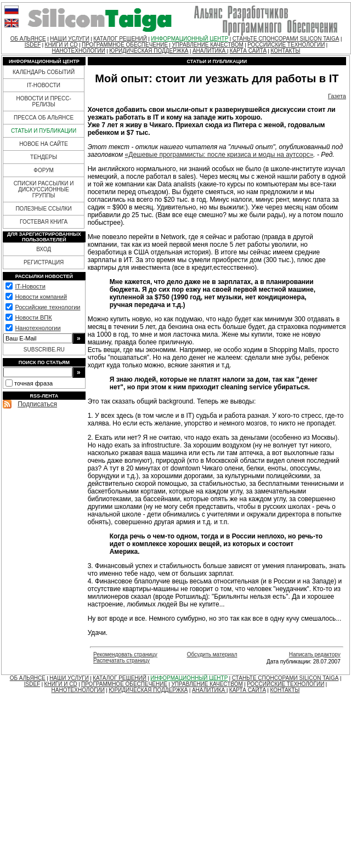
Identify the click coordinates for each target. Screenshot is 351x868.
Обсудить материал (212, 654)
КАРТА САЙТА (248, 51)
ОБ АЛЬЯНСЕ (28, 39)
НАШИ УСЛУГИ (70, 39)
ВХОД (44, 249)
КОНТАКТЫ (285, 51)
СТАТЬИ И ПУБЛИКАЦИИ (44, 131)
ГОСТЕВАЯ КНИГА (44, 222)
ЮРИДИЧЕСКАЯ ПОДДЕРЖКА (149, 51)
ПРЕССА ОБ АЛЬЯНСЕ (44, 118)
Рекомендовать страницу (125, 654)
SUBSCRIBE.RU (44, 350)
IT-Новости (30, 286)
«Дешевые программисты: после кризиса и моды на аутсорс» (219, 155)
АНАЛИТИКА (210, 51)
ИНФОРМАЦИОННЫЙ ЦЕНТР (189, 39)
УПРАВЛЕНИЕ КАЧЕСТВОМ (207, 45)
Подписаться (37, 404)
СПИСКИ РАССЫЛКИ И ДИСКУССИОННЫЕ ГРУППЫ (44, 189)
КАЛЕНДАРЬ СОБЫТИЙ (44, 72)
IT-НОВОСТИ (44, 85)
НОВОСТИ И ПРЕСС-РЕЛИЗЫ (43, 101)
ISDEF (33, 45)
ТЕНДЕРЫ (44, 157)
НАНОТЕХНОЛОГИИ (79, 51)
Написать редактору (315, 654)
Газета (337, 96)
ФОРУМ (44, 170)
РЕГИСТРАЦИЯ (44, 262)
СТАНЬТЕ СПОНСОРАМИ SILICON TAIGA (286, 39)
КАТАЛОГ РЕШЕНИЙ (120, 39)
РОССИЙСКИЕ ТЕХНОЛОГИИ (286, 45)
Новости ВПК (33, 317)
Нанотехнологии (38, 328)
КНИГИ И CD (61, 45)
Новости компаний (41, 297)
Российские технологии (47, 307)
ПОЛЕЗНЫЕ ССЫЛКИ (43, 209)
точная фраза (33, 383)
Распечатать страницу (121, 660)
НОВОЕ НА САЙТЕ (44, 144)
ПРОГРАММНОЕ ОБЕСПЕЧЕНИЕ (125, 45)
